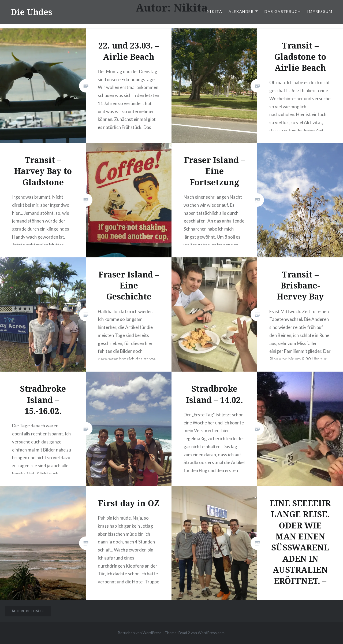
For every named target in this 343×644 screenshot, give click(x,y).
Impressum (320, 11)
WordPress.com (211, 633)
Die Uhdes (31, 12)
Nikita (215, 11)
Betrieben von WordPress (140, 633)
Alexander (241, 11)
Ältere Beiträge (28, 611)
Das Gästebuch (283, 11)
